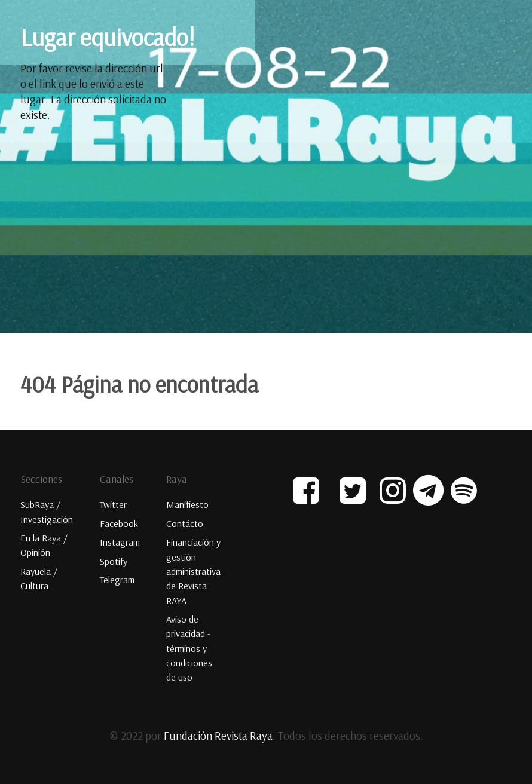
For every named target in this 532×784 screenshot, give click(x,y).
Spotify (114, 561)
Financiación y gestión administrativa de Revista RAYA (193, 571)
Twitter (113, 504)
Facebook (119, 523)
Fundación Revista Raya (218, 733)
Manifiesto (187, 504)
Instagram (120, 542)
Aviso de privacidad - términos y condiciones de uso (189, 647)
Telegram (117, 579)
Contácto (185, 523)
